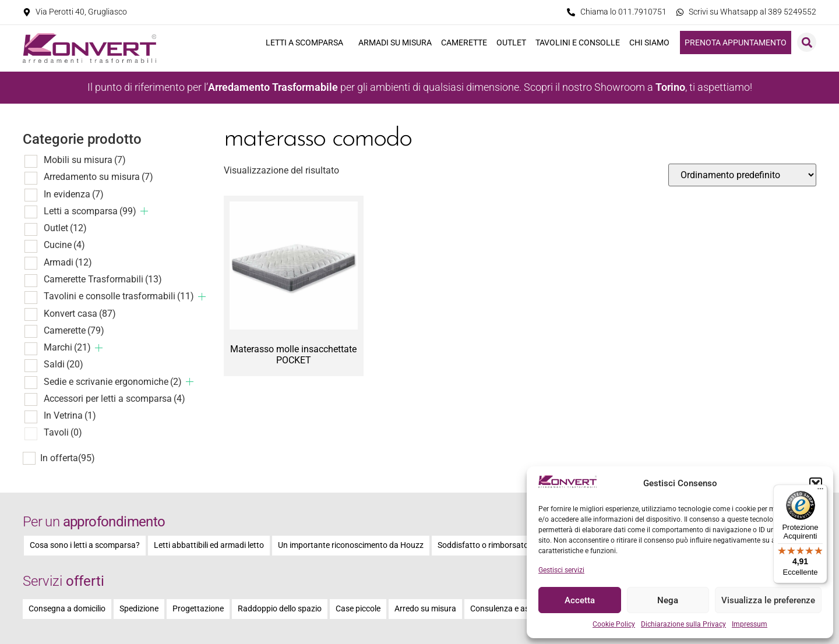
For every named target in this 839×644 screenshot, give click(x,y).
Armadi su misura (395, 43)
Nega (668, 600)
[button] (816, 484)
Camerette (464, 43)
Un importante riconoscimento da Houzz (351, 545)
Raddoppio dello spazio (280, 609)
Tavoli (63, 432)
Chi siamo (652, 43)
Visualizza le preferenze (768, 600)
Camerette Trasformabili (103, 279)
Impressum (750, 624)
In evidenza (74, 194)
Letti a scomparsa (307, 43)
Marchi (67, 347)
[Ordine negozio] (742, 175)
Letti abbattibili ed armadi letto (209, 545)
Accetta (580, 600)
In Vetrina (70, 415)
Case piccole (358, 609)
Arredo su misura (425, 609)
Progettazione (198, 609)
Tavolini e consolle (578, 43)
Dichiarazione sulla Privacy (683, 624)
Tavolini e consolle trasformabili (119, 296)
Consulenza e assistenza (515, 609)
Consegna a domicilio (67, 609)
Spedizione (139, 609)
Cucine (64, 245)
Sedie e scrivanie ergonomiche (113, 382)
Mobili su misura (85, 160)
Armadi (68, 262)
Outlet (511, 43)
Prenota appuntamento (736, 43)
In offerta (68, 458)
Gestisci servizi (561, 570)
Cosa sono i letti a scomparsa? (85, 545)
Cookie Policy (614, 624)
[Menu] (820, 491)
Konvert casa (80, 314)
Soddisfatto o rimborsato (483, 545)
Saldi (64, 364)
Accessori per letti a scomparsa (114, 399)
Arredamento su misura (98, 177)
